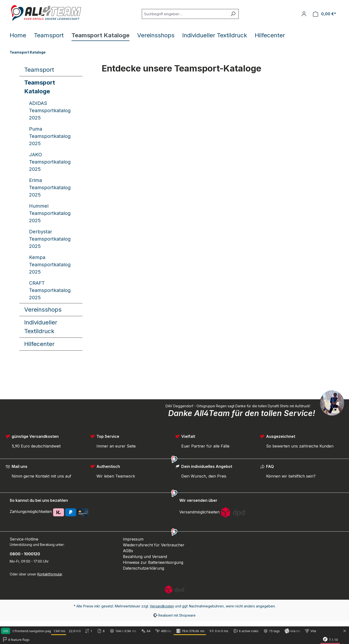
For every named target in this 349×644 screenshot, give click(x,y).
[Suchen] (233, 14)
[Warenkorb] (325, 14)
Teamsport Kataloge (40, 87)
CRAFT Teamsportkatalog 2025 (50, 290)
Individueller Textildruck (41, 327)
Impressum (133, 539)
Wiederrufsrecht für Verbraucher (154, 545)
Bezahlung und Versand (145, 557)
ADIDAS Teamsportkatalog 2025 (50, 110)
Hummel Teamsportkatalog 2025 (50, 213)
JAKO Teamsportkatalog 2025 (50, 162)
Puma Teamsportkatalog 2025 (50, 136)
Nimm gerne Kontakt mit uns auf (41, 476)
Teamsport (39, 70)
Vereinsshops (43, 310)
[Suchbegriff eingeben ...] (185, 14)
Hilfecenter (39, 344)
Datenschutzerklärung (143, 568)
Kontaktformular (50, 574)
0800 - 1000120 (25, 554)
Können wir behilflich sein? (291, 476)
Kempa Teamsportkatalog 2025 (50, 265)
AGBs (128, 551)
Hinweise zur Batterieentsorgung (153, 562)
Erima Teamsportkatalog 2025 (50, 188)
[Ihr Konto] (304, 14)
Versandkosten (162, 606)
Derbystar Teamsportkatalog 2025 (50, 239)
